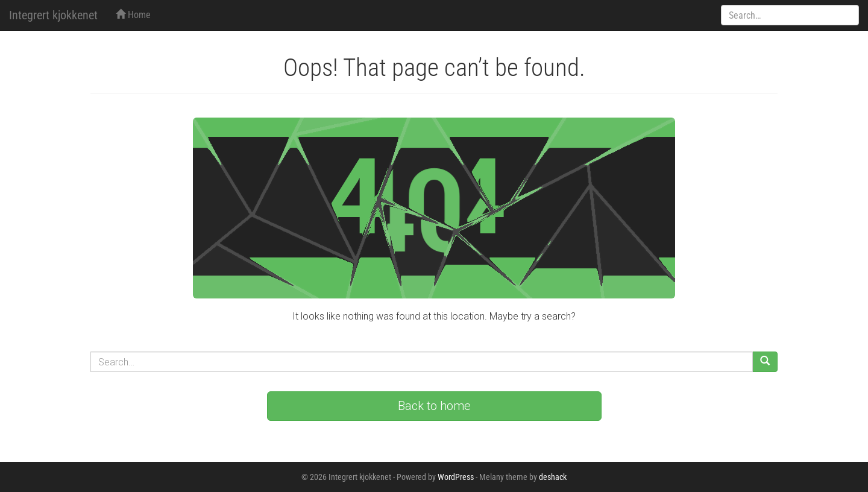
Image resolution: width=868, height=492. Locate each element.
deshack (553, 477)
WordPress (456, 477)
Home (133, 15)
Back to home (434, 406)
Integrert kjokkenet (53, 15)
